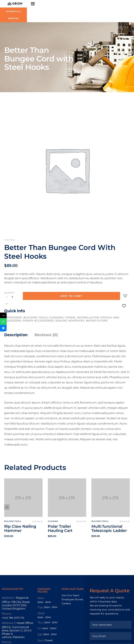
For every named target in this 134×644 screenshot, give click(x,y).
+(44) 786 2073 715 (13, 618)
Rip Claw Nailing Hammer (20, 528)
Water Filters (97, 321)
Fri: (40, 629)
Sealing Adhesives (70, 321)
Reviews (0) (46, 335)
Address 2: (9, 623)
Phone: (7, 614)
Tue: (40, 607)
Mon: (41, 598)
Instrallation (88, 317)
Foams (70, 317)
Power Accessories (38, 321)
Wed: (41, 613)
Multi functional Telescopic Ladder (109, 528)
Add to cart (71, 296)
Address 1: (9, 598)
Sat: (40, 634)
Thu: (40, 623)
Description (16, 335)
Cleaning (57, 317)
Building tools (36, 317)
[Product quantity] (12, 297)
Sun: (41, 640)
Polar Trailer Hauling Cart (60, 528)
